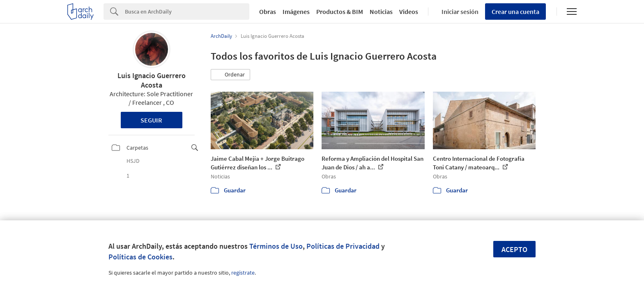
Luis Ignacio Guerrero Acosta (152, 80)
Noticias (381, 12)
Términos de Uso (276, 246)
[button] (230, 75)
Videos (409, 12)
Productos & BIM (340, 12)
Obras (268, 12)
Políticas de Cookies (140, 257)
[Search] (187, 12)
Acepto (514, 249)
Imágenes (296, 12)
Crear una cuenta (515, 12)
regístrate (243, 273)
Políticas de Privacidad (343, 246)
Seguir (151, 120)
